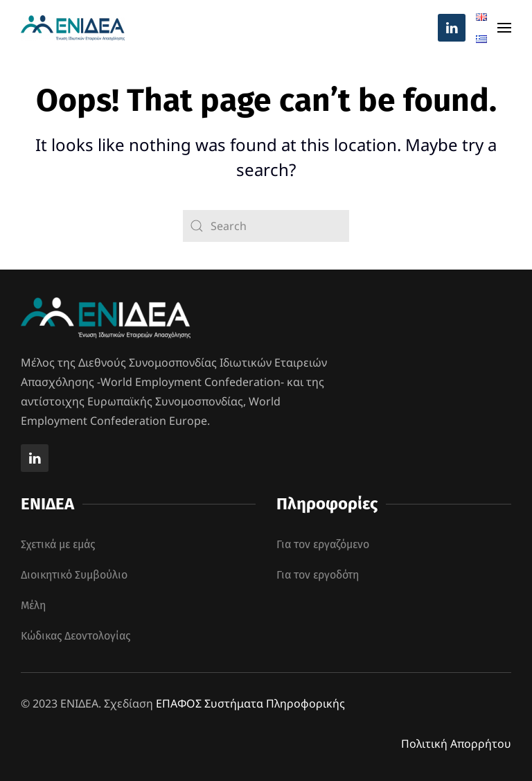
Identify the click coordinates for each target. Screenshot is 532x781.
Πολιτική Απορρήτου (456, 744)
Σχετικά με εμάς (58, 544)
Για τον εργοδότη (318, 575)
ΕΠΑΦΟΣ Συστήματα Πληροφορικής (250, 703)
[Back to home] (73, 28)
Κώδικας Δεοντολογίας (76, 636)
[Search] (266, 226)
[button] (504, 28)
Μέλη (33, 605)
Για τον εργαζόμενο (323, 544)
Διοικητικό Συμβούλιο (74, 575)
